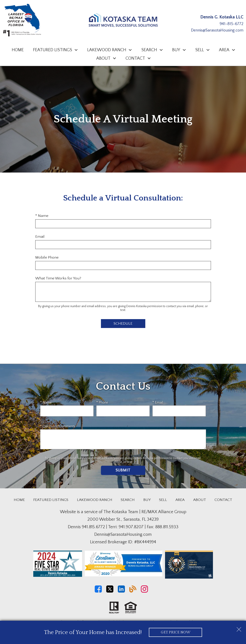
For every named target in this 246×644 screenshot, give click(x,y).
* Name (42, 216)
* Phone (102, 402)
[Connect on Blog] (133, 591)
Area (180, 500)
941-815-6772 (231, 24)
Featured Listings (51, 500)
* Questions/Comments (58, 426)
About (200, 500)
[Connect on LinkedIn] (121, 591)
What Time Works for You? (58, 278)
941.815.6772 (93, 527)
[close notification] (239, 628)
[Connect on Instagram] (144, 591)
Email (40, 237)
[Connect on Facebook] (98, 591)
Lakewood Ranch (95, 500)
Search (128, 500)
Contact (223, 500)
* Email (158, 402)
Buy (147, 500)
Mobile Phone (47, 257)
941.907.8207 (131, 527)
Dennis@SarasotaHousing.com (217, 30)
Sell (163, 500)
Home (18, 50)
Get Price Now (176, 632)
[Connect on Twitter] (110, 591)
